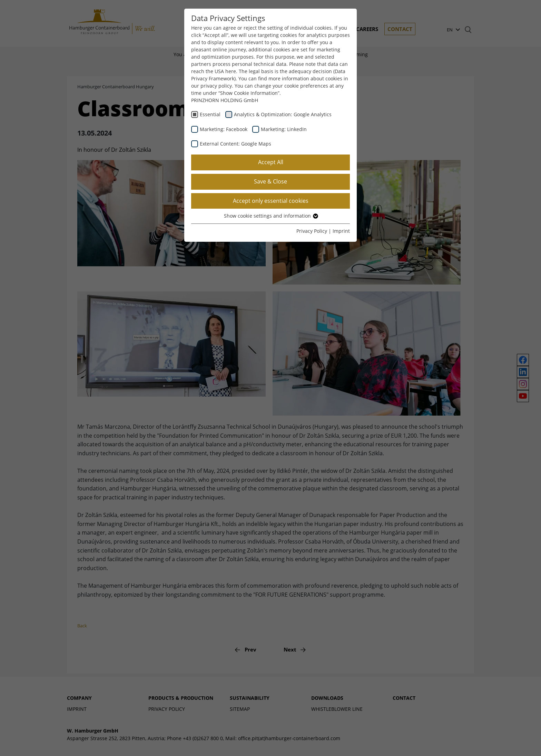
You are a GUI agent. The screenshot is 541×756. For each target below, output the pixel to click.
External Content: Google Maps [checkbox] (235, 144)
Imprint (341, 231)
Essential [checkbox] (210, 114)
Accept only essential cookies (271, 201)
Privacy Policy (312, 231)
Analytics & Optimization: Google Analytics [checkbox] (283, 114)
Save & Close (270, 181)
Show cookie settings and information (271, 216)
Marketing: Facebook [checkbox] (224, 129)
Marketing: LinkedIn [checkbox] (284, 129)
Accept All (271, 162)
